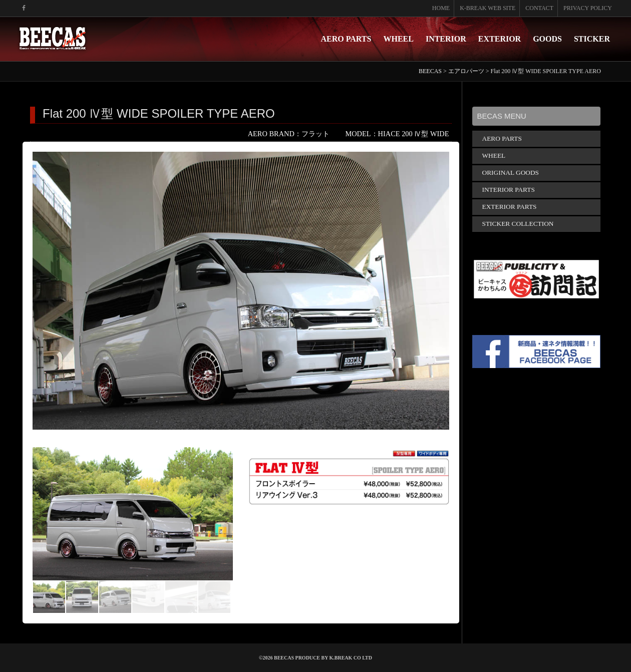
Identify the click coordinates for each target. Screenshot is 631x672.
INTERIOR (446, 39)
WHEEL (398, 39)
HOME (441, 8)
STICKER (592, 39)
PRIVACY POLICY (588, 8)
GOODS (547, 39)
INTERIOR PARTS (509, 190)
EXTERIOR (500, 39)
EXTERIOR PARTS (510, 207)
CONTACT (539, 8)
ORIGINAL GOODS (511, 173)
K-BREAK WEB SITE (488, 8)
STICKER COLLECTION (518, 224)
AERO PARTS (346, 39)
